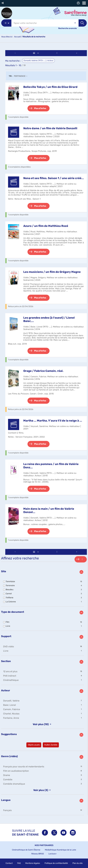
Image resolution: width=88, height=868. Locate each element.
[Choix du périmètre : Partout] (6, 23)
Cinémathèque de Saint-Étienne (26, 850)
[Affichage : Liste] (36, 53)
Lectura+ (53, 854)
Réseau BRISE (38, 854)
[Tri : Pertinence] (21, 76)
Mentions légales (33, 863)
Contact (9, 863)
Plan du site (78, 863)
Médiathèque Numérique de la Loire (60, 850)
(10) (43, 724)
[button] (3, 3)
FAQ (19, 863)
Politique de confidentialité (56, 863)
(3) (43, 790)
